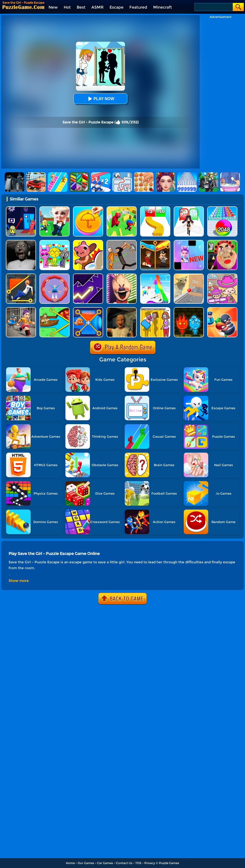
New (53, 7)
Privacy (150, 863)
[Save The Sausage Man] (55, 275)
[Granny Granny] (21, 242)
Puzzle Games (169, 863)
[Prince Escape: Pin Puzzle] (21, 275)
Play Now (100, 99)
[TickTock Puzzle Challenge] (189, 275)
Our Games (86, 863)
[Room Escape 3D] (222, 309)
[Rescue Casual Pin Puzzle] (155, 242)
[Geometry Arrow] (88, 275)
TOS (138, 863)
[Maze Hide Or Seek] (122, 208)
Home (70, 863)
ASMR (98, 7)
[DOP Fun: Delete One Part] (155, 309)
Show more (19, 581)
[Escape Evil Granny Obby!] (222, 242)
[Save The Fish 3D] (88, 309)
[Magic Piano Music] (189, 242)
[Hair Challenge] (155, 275)
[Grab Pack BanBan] (21, 208)
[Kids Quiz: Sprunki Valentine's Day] (55, 242)
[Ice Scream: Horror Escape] (122, 275)
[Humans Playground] (122, 242)
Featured (138, 7)
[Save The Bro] (55, 309)
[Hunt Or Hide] (88, 242)
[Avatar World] (222, 275)
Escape (116, 7)
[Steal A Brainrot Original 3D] (55, 208)
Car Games (105, 863)
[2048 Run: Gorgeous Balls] (222, 208)
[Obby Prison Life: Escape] (21, 309)
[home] (23, 7)
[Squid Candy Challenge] (88, 208)
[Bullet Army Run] (155, 208)
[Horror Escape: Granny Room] (122, 309)
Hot (67, 7)
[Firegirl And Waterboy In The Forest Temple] (189, 309)
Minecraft (163, 7)
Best (81, 7)
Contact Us (124, 863)
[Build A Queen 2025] (189, 208)
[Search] (213, 7)
